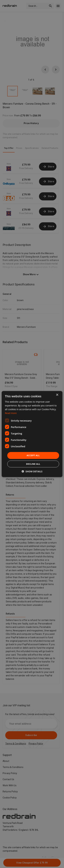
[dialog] (32, 434)
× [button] (57, 395)
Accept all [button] (33, 455)
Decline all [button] (33, 464)
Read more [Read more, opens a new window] (11, 413)
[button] (32, 471)
